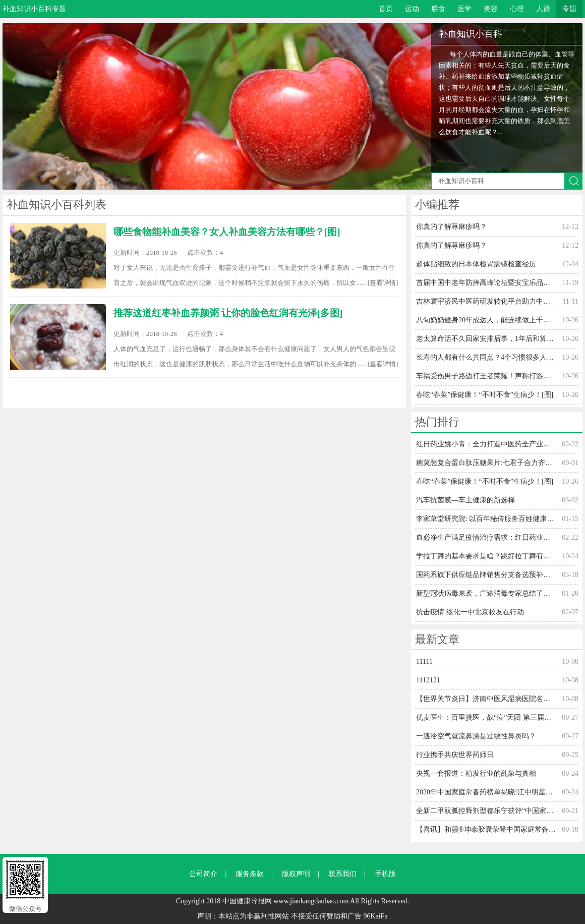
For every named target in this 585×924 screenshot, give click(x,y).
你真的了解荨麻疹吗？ (451, 227)
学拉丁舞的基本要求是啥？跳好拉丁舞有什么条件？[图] (486, 556)
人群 (543, 9)
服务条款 (250, 874)
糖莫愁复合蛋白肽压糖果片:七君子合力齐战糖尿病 (486, 463)
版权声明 (296, 874)
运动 (412, 9)
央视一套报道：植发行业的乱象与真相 (476, 773)
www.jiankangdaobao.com (311, 901)
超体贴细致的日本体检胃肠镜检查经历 (476, 264)
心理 (517, 9)
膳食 (438, 9)
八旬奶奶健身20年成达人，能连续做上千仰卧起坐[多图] (486, 320)
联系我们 (342, 874)
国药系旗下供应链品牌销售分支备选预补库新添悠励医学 (486, 575)
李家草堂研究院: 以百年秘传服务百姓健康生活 (486, 519)
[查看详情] (383, 283)
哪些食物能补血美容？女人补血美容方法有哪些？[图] (227, 232)
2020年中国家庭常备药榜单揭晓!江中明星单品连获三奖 (486, 792)
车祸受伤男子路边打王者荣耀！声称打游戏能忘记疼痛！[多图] (486, 376)
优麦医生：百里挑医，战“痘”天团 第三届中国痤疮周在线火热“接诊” (486, 717)
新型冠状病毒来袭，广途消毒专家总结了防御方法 (486, 593)
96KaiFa (375, 916)
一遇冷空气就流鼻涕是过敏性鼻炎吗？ (476, 736)
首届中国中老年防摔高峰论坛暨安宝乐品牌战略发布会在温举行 (486, 283)
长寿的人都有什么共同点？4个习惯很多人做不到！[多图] (486, 357)
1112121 (428, 680)
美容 (491, 9)
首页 (386, 9)
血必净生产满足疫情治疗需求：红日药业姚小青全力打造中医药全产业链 (486, 537)
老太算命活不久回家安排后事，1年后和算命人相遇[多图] (486, 339)
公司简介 (203, 874)
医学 (464, 9)
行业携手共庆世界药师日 (455, 755)
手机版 (385, 874)
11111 (424, 661)
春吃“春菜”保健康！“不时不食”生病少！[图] (485, 395)
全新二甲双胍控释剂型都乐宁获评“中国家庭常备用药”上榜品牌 (486, 811)
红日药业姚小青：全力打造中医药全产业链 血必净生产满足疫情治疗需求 (486, 444)
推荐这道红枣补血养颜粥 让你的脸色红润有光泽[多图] (228, 313)
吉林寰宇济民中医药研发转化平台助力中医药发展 (486, 301)
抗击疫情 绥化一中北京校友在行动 (470, 612)
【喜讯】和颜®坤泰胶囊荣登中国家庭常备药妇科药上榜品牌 (486, 829)
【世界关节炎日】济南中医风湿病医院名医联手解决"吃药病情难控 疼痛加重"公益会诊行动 (486, 699)
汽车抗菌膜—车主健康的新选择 (465, 500)
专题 (569, 9)
